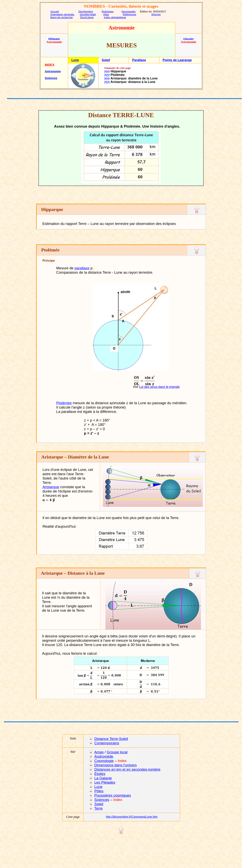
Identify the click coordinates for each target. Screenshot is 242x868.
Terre (98, 808)
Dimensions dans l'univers (115, 765)
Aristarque (51, 487)
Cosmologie (104, 761)
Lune (75, 60)
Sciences (51, 78)
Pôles (99, 791)
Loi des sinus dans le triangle (159, 387)
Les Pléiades (105, 782)
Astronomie (53, 71)
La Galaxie (103, 778)
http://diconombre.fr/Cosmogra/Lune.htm (132, 817)
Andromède (104, 756)
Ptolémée (64, 403)
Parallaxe (139, 60)
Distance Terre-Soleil (111, 739)
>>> (107, 71)
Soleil (106, 60)
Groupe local (117, 752)
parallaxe (82, 268)
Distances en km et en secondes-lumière (127, 769)
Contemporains (107, 743)
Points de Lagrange (177, 60)
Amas (99, 752)
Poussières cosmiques (113, 795)
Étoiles (100, 774)
